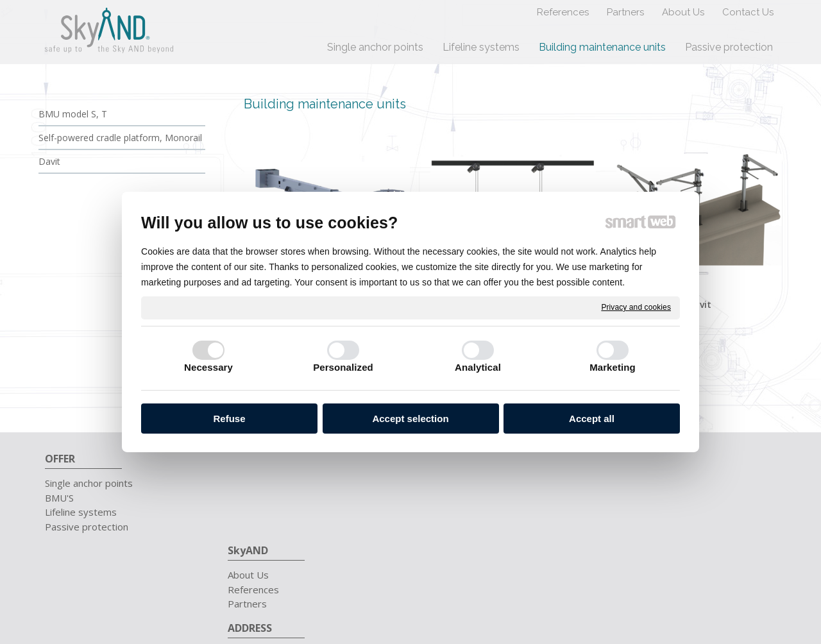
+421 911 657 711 (655, 483)
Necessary (208, 367)
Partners (254, 512)
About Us (255, 483)
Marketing (613, 367)
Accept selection (410, 419)
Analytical (478, 367)
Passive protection (87, 527)
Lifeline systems (81, 512)
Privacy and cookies (636, 307)
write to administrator (488, 581)
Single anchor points (89, 483)
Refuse (229, 419)
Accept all (592, 419)
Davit (699, 304)
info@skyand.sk (646, 498)
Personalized (343, 367)
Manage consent (643, 581)
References (260, 498)
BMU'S (59, 498)
